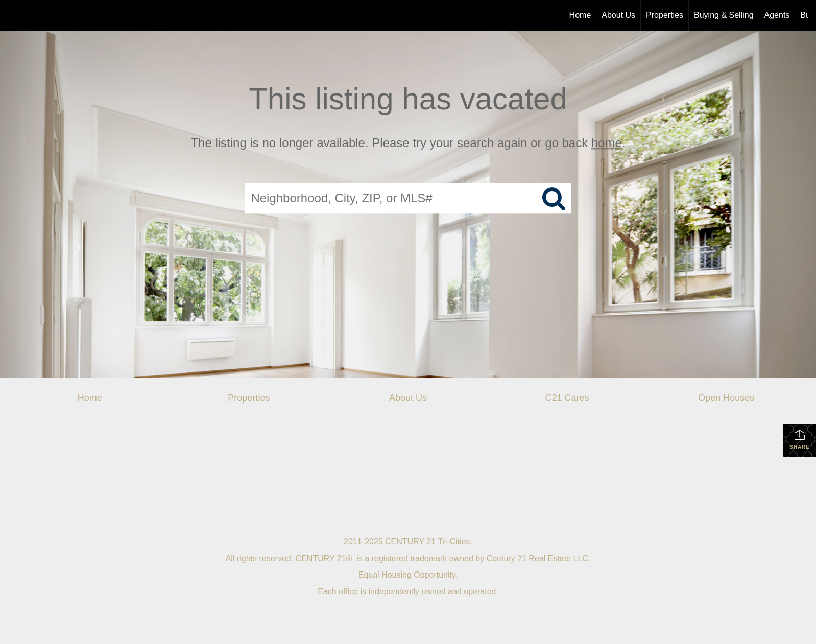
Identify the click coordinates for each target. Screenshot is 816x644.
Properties (665, 15)
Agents (777, 15)
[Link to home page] (13, 15)
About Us (618, 15)
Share (800, 439)
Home (580, 15)
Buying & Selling (724, 15)
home (607, 143)
